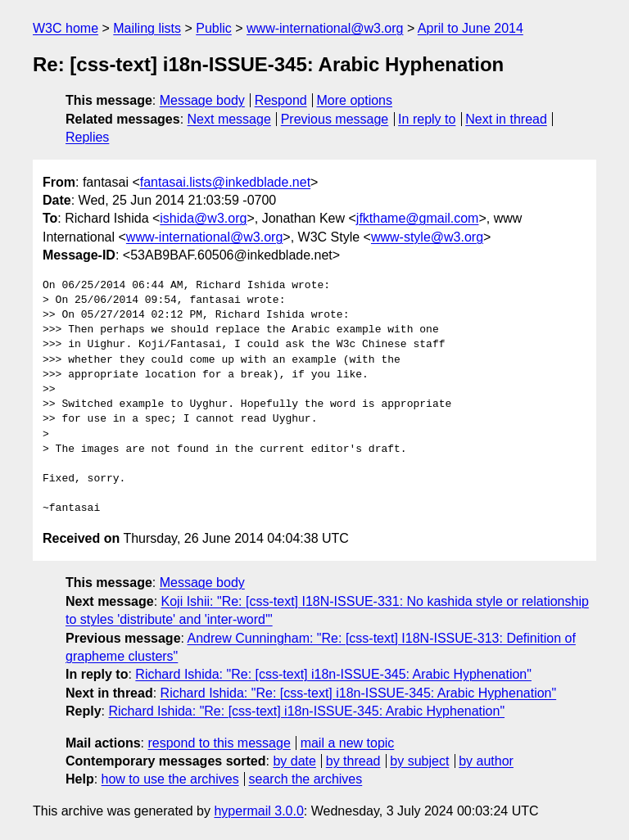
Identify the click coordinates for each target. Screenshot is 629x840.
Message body (202, 100)
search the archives (306, 779)
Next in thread (506, 119)
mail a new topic (348, 743)
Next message (229, 119)
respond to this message (219, 743)
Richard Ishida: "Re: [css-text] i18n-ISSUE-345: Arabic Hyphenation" (333, 674)
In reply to (427, 119)
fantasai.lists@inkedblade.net (225, 182)
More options (355, 100)
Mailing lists (147, 28)
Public (214, 28)
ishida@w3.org (203, 218)
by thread (353, 761)
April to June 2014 (471, 28)
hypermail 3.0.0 (258, 811)
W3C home (66, 28)
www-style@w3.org (427, 237)
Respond (281, 100)
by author (486, 761)
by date (294, 761)
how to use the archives (170, 779)
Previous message (335, 119)
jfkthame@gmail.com (418, 218)
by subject (419, 761)
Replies (87, 137)
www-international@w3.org (325, 28)
